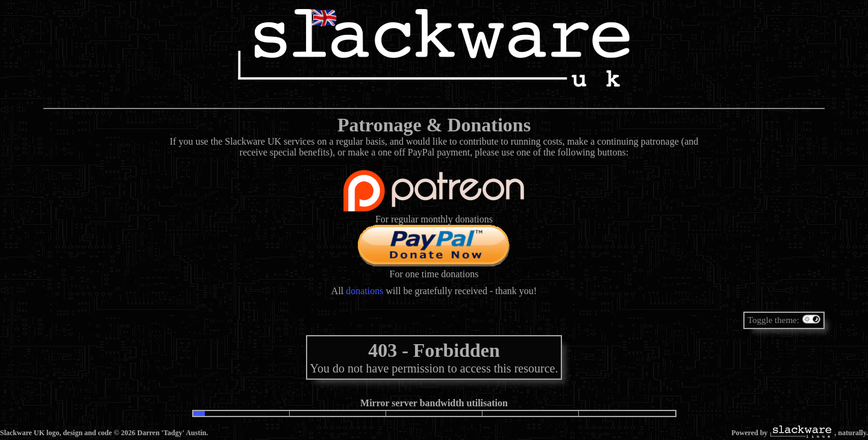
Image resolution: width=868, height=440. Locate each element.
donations (364, 291)
